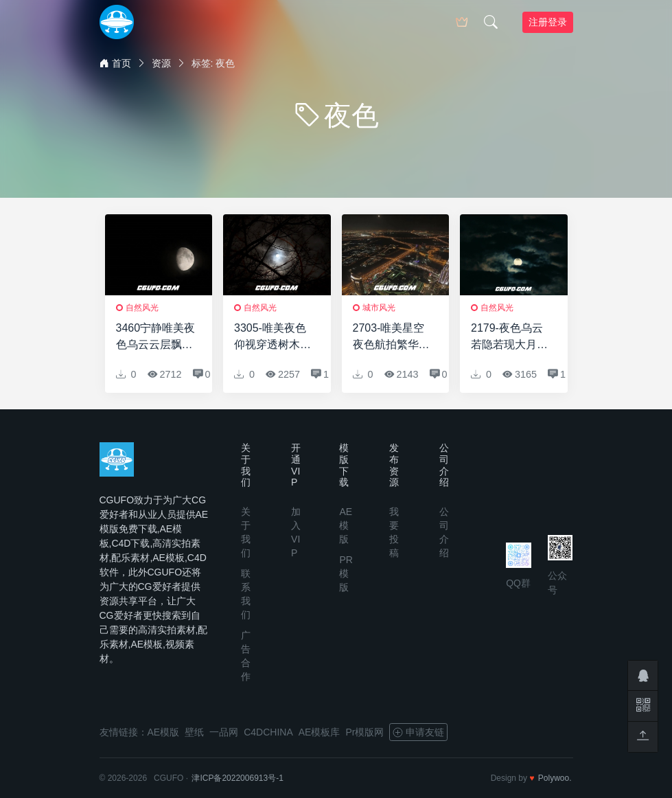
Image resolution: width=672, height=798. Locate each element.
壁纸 (194, 732)
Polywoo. (555, 778)
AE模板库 (320, 732)
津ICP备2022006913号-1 (237, 778)
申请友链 (418, 732)
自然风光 (142, 308)
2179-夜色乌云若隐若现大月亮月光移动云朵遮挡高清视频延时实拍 (509, 338)
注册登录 (548, 22)
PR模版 (346, 573)
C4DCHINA (268, 732)
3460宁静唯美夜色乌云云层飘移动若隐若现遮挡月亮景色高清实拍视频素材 (156, 338)
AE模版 (346, 525)
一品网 (224, 732)
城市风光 (379, 308)
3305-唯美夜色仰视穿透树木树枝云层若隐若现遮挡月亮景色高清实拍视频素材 (273, 338)
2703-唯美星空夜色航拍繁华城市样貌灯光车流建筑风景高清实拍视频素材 (391, 338)
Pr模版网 (364, 732)
